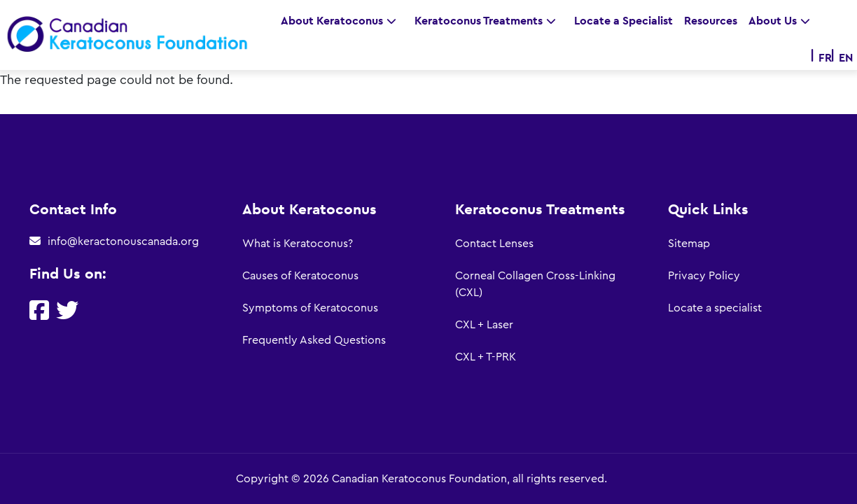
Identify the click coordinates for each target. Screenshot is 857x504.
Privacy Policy (704, 276)
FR (825, 58)
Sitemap (689, 244)
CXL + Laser (484, 325)
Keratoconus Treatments (489, 21)
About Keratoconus (342, 21)
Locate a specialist (715, 308)
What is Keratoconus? (298, 244)
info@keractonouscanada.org (123, 241)
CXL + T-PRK (486, 357)
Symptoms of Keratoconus (310, 308)
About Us (783, 21)
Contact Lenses (494, 244)
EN (846, 58)
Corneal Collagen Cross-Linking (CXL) (535, 284)
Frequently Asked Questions (314, 340)
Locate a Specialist (623, 21)
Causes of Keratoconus (300, 276)
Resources (711, 21)
